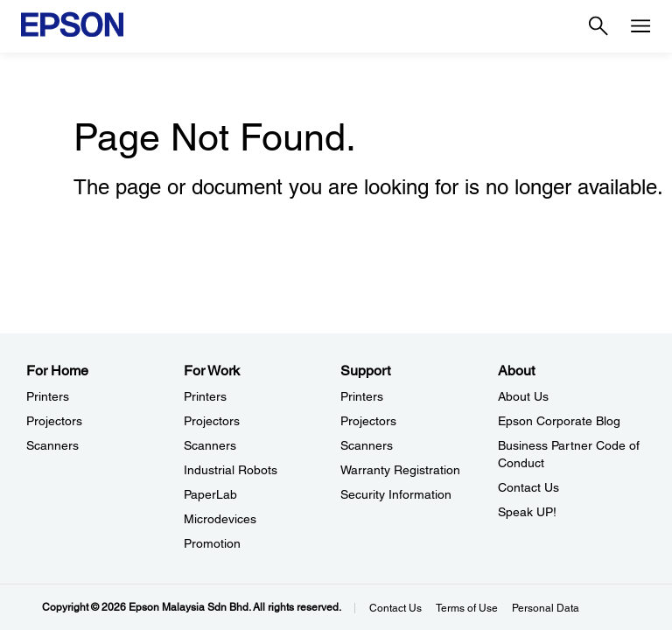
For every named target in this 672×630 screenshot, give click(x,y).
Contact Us (395, 608)
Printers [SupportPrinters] (362, 396)
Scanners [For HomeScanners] (52, 445)
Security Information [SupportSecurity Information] (396, 494)
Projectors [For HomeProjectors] (54, 421)
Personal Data (546, 608)
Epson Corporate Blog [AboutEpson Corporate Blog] (559, 421)
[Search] (598, 26)
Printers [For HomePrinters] (48, 396)
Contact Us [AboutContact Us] (528, 487)
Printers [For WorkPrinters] (205, 396)
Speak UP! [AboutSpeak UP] (527, 512)
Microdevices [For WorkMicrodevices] (220, 519)
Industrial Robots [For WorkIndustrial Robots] (231, 470)
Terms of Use (467, 608)
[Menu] (640, 26)
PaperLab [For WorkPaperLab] (210, 494)
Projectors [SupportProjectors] (368, 421)
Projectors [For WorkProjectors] (212, 421)
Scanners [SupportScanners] (367, 445)
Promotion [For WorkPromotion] (212, 543)
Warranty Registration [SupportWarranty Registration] (400, 470)
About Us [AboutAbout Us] (523, 396)
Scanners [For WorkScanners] (210, 445)
